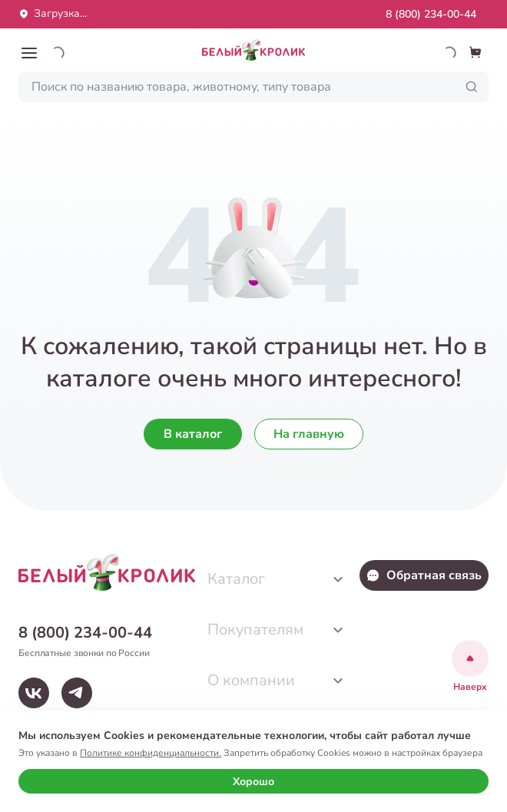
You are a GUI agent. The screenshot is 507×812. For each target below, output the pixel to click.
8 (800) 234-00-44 (431, 14)
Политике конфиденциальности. (151, 753)
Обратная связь (424, 575)
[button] (29, 53)
